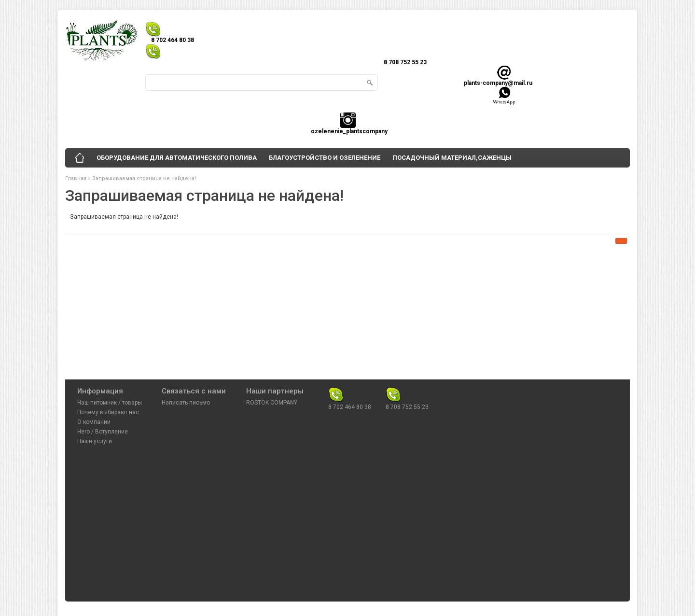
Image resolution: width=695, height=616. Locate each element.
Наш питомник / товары (110, 403)
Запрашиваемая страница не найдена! (144, 178)
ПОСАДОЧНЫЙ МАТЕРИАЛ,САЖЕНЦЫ (452, 158)
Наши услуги (95, 441)
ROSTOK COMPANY (272, 403)
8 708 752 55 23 (407, 392)
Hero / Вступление (103, 432)
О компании (94, 422)
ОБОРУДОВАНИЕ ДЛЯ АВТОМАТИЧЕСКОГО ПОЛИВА (177, 158)
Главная (76, 178)
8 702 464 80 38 (350, 392)
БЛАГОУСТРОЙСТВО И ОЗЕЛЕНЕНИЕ (325, 158)
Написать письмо (186, 403)
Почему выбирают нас (108, 412)
